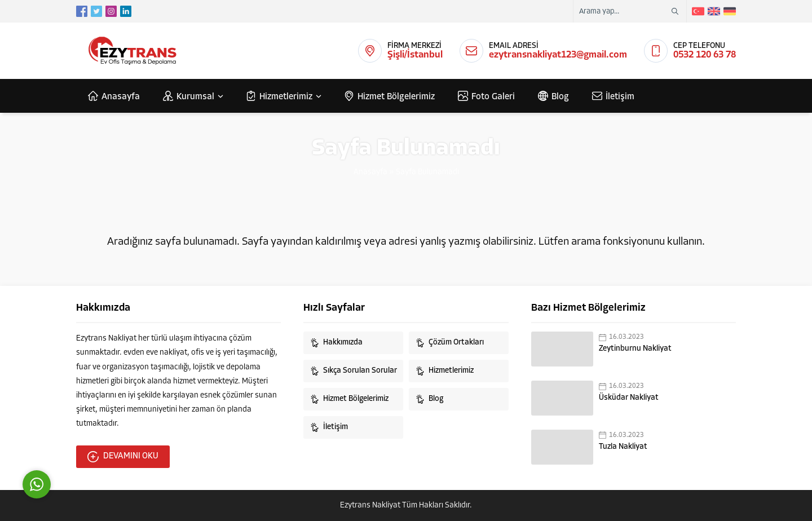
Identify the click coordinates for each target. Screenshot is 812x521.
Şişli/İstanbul (415, 55)
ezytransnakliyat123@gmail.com (558, 55)
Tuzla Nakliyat (623, 447)
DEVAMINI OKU (123, 457)
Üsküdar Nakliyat (629, 398)
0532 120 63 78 (705, 55)
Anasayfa (370, 172)
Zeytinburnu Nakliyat (635, 349)
